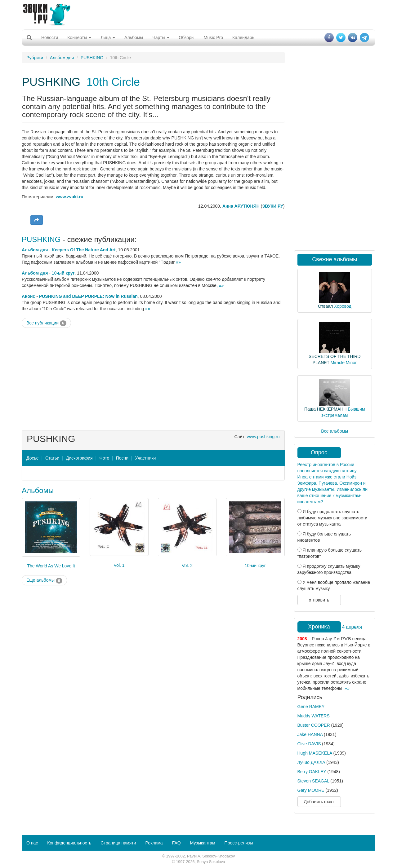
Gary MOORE (311, 790)
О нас (32, 843)
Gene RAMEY (311, 707)
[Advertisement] (198, 14)
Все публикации (46, 323)
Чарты (161, 37)
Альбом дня (62, 58)
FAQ (176, 843)
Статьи (52, 458)
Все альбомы (335, 431)
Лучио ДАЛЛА (311, 762)
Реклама (154, 843)
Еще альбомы (44, 580)
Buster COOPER (314, 725)
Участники (146, 458)
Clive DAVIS (309, 744)
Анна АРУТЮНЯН (241, 206)
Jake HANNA (310, 734)
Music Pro (213, 37)
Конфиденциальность (69, 843)
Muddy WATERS (314, 716)
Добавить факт (319, 802)
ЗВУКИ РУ (272, 206)
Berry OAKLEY (312, 772)
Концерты (79, 37)
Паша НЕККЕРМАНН (325, 409)
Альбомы (134, 37)
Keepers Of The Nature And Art (84, 250)
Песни (122, 458)
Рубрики (35, 58)
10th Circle (113, 82)
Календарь (243, 37)
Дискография (79, 458)
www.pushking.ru (263, 437)
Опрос (319, 452)
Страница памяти (118, 843)
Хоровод (343, 306)
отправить (319, 600)
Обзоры (187, 37)
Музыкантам (203, 843)
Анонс (28, 296)
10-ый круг (63, 273)
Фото (104, 458)
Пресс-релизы (239, 843)
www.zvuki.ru (70, 197)
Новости (50, 37)
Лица (108, 37)
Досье (33, 458)
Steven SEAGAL (313, 781)
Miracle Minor (344, 363)
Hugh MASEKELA (315, 753)
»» (178, 262)
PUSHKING (92, 58)
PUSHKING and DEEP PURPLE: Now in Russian (88, 296)
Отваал (325, 306)
